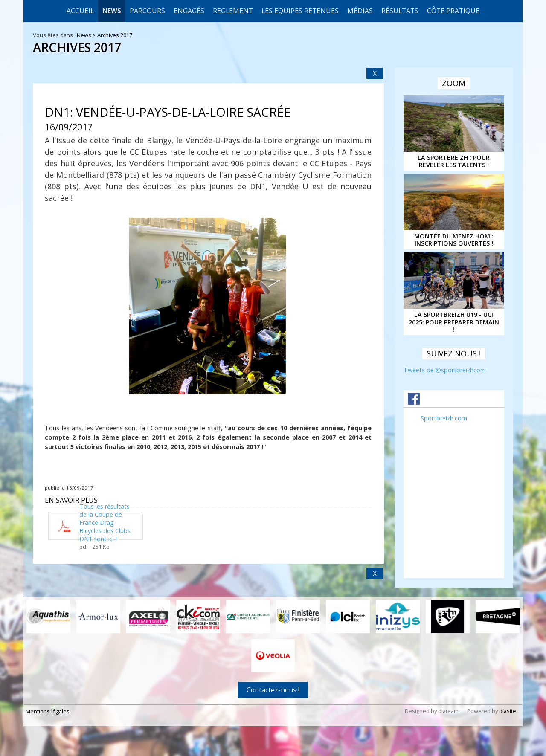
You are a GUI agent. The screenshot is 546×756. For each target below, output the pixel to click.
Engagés (189, 11)
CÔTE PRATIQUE (453, 11)
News (112, 11)
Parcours (147, 11)
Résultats (400, 11)
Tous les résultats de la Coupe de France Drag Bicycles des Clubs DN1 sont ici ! (105, 523)
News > (87, 35)
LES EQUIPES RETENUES (300, 11)
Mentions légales (48, 711)
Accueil (80, 11)
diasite (508, 711)
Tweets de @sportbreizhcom (445, 370)
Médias (360, 11)
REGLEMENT (233, 11)
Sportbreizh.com (444, 418)
